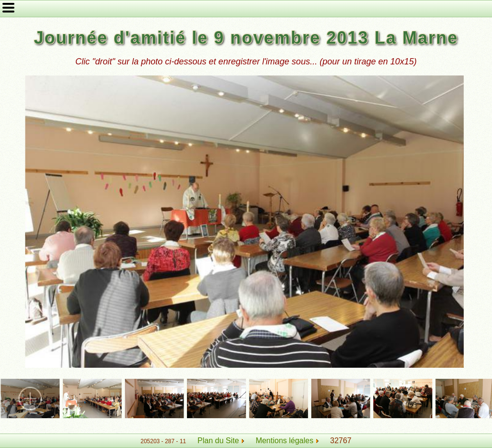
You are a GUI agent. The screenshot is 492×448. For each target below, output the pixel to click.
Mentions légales (287, 441)
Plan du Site (218, 441)
